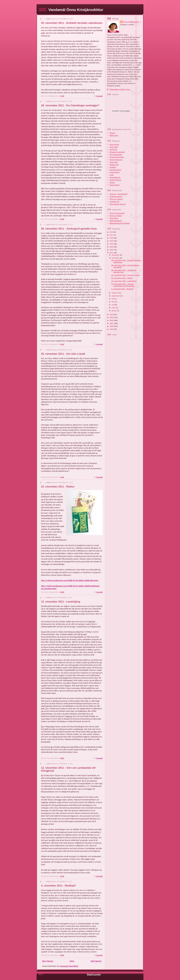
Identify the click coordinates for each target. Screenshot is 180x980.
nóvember (116, 258)
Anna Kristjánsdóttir (131, 22)
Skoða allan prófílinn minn (120, 89)
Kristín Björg (115, 172)
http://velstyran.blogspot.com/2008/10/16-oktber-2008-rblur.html (70, 580)
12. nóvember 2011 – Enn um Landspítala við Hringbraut (123, 285)
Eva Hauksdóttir (116, 155)
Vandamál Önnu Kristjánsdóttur (76, 10)
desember (116, 255)
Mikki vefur (114, 135)
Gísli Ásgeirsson (116, 160)
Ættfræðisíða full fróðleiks (120, 223)
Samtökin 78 (114, 202)
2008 (112, 320)
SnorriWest (114, 218)
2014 (112, 244)
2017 (112, 235)
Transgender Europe (118, 204)
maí (113, 305)
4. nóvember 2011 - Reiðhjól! (58, 886)
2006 (112, 326)
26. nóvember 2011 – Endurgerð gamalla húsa (69, 229)
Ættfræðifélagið (116, 221)
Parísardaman (115, 177)
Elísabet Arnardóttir (117, 152)
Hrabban (113, 167)
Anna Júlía (114, 147)
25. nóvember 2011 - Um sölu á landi (63, 354)
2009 (112, 317)
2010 (112, 314)
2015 (112, 241)
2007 (112, 323)
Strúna (112, 182)
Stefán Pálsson (115, 180)
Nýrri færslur (48, 961)
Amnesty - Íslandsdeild (118, 194)
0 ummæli (99, 96)
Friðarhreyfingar (116, 196)
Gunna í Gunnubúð (117, 213)
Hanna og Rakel (116, 216)
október (115, 293)
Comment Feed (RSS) (69, 966)
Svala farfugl (114, 185)
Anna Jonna (114, 144)
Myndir (112, 133)
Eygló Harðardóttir (117, 157)
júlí (113, 299)
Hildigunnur (114, 165)
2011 (112, 253)
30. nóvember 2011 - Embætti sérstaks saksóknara (72, 23)
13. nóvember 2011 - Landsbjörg (61, 602)
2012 (112, 250)
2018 (112, 232)
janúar (114, 311)
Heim (72, 961)
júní (113, 302)
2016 (112, 238)
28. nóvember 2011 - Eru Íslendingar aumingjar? (70, 105)
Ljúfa (112, 175)
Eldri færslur (96, 961)
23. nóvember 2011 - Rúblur (58, 487)
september (116, 296)
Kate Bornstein (115, 170)
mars (114, 308)
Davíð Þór (113, 149)
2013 (112, 247)
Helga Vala (114, 162)
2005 (112, 329)
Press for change (116, 199)
